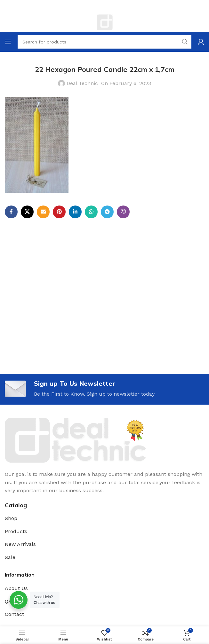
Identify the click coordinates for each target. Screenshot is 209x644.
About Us (16, 588)
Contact (14, 614)
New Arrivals (20, 544)
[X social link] (27, 212)
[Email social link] (43, 212)
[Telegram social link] (107, 212)
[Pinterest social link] (59, 212)
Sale (10, 557)
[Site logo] (105, 22)
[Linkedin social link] (75, 212)
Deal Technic (82, 83)
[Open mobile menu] (8, 42)
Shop (11, 518)
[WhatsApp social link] (91, 212)
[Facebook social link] (11, 212)
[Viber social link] (123, 212)
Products (16, 531)
